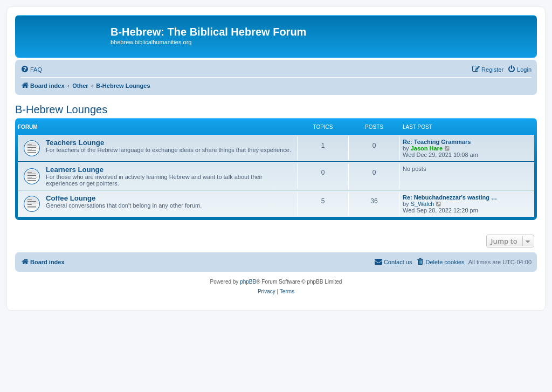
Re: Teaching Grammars (437, 142)
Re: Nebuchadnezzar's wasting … (450, 197)
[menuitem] (31, 70)
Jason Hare (427, 148)
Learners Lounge (75, 170)
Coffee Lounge (71, 198)
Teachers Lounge (75, 143)
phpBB (248, 282)
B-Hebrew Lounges (61, 109)
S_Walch (423, 204)
